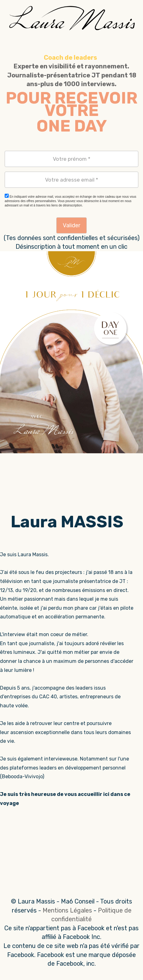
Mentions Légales (67, 910)
